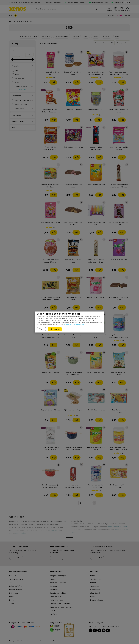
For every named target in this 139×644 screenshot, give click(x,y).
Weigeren (41, 329)
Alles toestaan (55, 329)
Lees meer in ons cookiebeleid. (74, 324)
